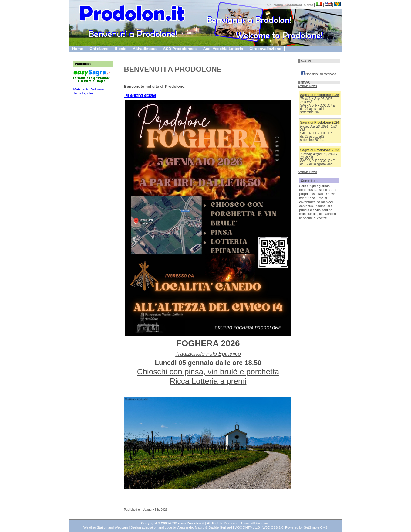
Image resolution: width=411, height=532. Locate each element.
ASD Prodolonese (180, 49)
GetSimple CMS (316, 527)
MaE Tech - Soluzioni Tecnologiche (89, 91)
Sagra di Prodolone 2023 (320, 150)
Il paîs (121, 49)
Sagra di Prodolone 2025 (320, 95)
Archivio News (307, 86)
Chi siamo (275, 5)
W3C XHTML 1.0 (247, 527)
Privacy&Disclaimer (256, 523)
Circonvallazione (265, 49)
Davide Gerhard (220, 527)
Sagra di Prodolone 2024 (320, 122)
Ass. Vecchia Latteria (223, 49)
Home (78, 49)
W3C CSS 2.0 (273, 527)
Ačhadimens (145, 49)
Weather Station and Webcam (106, 527)
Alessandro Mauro (191, 527)
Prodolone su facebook (318, 74)
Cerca (309, 5)
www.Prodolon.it (191, 523)
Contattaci (294, 5)
